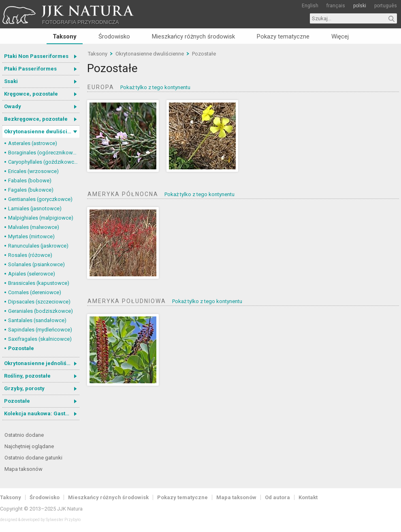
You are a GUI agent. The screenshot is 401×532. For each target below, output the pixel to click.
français (336, 6)
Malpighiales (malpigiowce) (41, 218)
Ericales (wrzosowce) (33, 171)
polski (360, 6)
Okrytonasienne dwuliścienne (42, 131)
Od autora (277, 497)
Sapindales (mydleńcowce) (40, 330)
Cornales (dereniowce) (35, 292)
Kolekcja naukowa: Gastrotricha (42, 413)
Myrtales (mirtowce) (31, 236)
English (310, 6)
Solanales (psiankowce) (36, 264)
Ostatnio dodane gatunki (33, 458)
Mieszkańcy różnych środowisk (193, 36)
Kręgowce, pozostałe (31, 94)
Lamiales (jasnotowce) (35, 208)
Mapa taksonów (23, 469)
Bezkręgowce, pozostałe (36, 119)
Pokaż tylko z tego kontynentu (155, 87)
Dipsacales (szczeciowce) (39, 302)
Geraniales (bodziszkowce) (41, 311)
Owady (13, 106)
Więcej (340, 36)
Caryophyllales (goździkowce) (44, 162)
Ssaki (11, 81)
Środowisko (114, 36)
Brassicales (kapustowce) (39, 283)
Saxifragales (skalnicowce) (40, 339)
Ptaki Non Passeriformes (36, 56)
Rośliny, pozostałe (27, 376)
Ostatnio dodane (24, 435)
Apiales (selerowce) (32, 274)
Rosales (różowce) (30, 255)
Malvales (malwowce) (34, 227)
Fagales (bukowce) (31, 190)
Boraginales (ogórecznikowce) (44, 153)
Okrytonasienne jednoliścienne (42, 363)
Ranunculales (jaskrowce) (38, 246)
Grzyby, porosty (24, 388)
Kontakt (308, 497)
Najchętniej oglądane (29, 446)
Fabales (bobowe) (30, 181)
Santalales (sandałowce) (37, 320)
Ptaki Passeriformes (30, 69)
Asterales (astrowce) (33, 143)
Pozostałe (21, 348)
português (386, 6)
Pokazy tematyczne (283, 36)
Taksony (65, 36)
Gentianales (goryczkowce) (40, 199)
